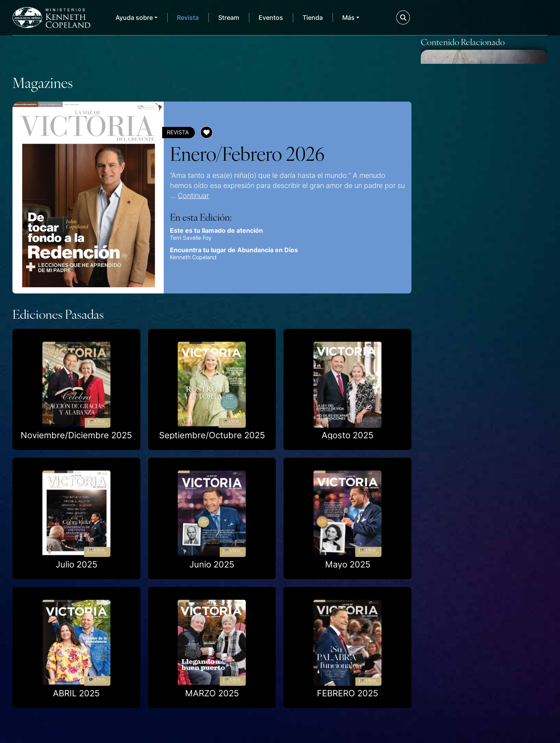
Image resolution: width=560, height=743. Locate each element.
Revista (188, 18)
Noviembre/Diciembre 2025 (76, 428)
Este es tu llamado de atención (211, 230)
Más (348, 18)
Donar (455, 18)
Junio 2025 (212, 557)
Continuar (180, 195)
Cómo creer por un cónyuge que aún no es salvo (482, 687)
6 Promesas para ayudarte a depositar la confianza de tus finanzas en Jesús (481, 199)
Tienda (313, 18)
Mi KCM (518, 18)
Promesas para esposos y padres (473, 566)
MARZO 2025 (212, 686)
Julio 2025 (76, 557)
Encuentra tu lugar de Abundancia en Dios (228, 250)
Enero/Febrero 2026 (242, 153)
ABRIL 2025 (76, 686)
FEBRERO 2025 (347, 686)
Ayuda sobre (134, 18)
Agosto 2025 (347, 428)
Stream (229, 18)
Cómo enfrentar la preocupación (462, 446)
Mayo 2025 (348, 557)
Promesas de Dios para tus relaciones (477, 326)
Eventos (271, 18)
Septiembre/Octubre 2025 (212, 428)
